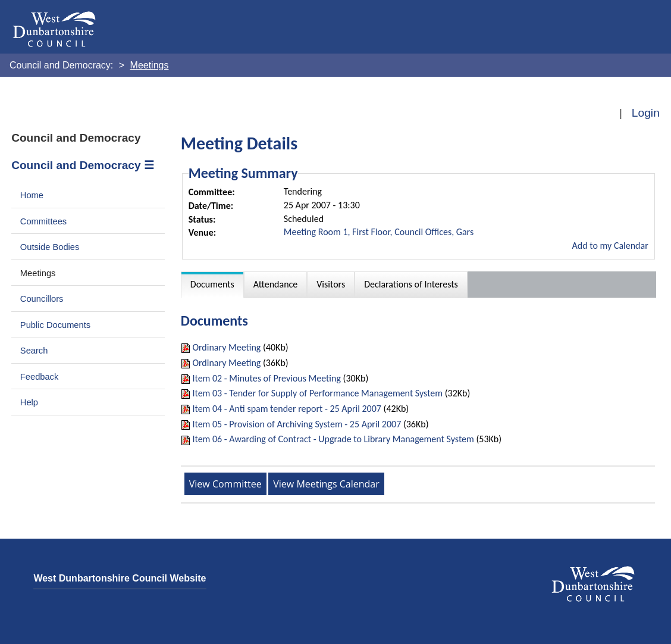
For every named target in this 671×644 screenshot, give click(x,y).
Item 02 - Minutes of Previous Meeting (266, 378)
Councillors (42, 299)
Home (32, 195)
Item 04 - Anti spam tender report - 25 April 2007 (287, 409)
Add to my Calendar (610, 246)
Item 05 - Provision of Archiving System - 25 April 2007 (297, 424)
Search (34, 351)
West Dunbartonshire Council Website (120, 578)
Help (29, 402)
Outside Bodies (50, 247)
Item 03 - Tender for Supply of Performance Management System (317, 393)
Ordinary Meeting (226, 347)
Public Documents (55, 325)
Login (646, 113)
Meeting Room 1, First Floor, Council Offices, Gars (379, 232)
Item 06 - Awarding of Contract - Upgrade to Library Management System (333, 439)
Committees (43, 221)
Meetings (38, 273)
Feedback (39, 377)
